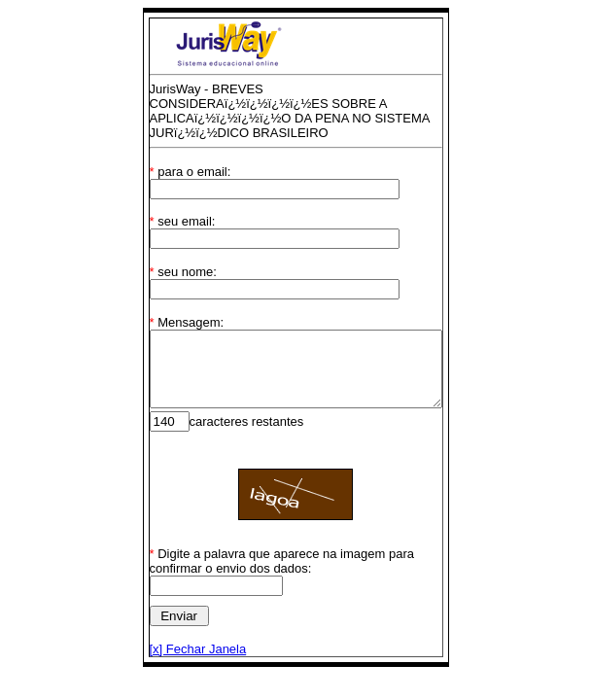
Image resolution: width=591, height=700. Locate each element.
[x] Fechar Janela (181, 649)
